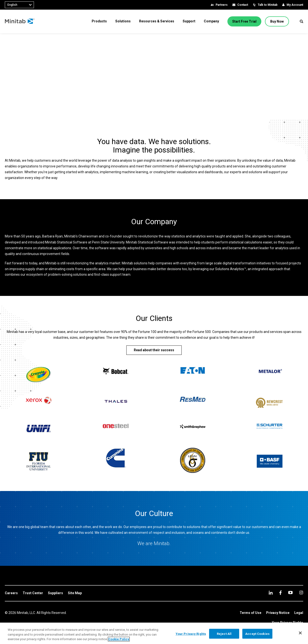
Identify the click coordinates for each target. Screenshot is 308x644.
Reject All (224, 634)
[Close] (300, 633)
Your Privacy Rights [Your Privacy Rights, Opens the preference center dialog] (191, 634)
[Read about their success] (154, 350)
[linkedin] (271, 593)
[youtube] (290, 593)
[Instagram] (301, 593)
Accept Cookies (257, 634)
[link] (11, 593)
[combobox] (19, 5)
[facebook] (280, 593)
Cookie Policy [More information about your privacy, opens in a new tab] (119, 639)
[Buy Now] (277, 21)
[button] (302, 21)
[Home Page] (20, 21)
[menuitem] (99, 21)
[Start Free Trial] (244, 21)
